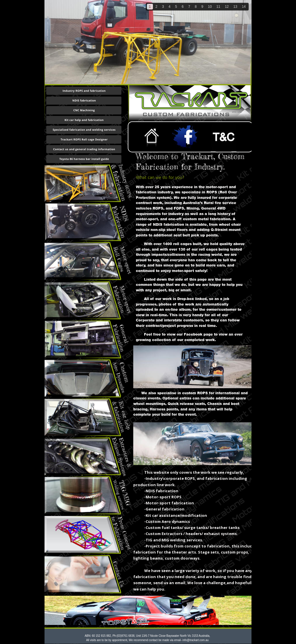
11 (218, 7)
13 (235, 7)
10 (210, 7)
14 (244, 7)
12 (227, 7)
